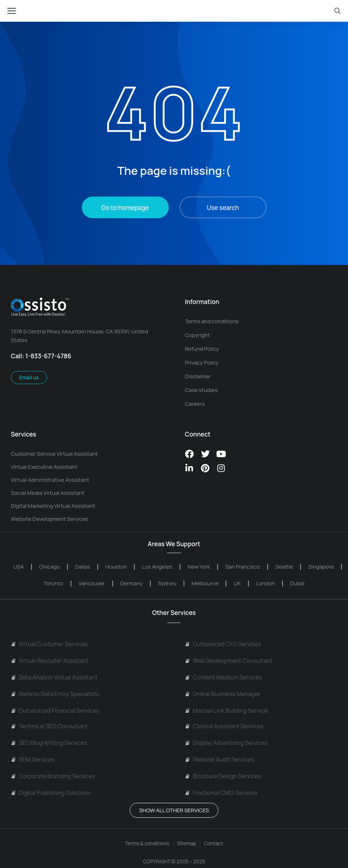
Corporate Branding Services (53, 776)
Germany (131, 583)
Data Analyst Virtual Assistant (54, 677)
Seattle (284, 567)
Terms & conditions (147, 843)
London (265, 583)
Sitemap (187, 843)
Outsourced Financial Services (55, 711)
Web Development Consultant (229, 661)
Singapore (321, 567)
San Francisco (243, 567)
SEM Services (33, 759)
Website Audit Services (220, 759)
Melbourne (205, 583)
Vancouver (92, 583)
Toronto (53, 583)
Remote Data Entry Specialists (55, 694)
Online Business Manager (223, 694)
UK (237, 583)
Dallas (83, 567)
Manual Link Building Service (227, 711)
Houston (116, 567)
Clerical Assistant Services (224, 726)
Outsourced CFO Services (223, 644)
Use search (223, 208)
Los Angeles (157, 567)
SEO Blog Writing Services (49, 743)
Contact (213, 843)
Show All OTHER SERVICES (174, 810)
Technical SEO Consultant (49, 726)
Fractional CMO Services (221, 793)
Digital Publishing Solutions (51, 793)
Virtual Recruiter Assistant (50, 661)
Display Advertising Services (226, 743)
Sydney (167, 583)
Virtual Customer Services (49, 644)
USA (19, 567)
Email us (29, 377)
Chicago (49, 567)
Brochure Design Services (223, 776)
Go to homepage (125, 208)
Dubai (297, 583)
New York (199, 567)
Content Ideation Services (224, 677)
